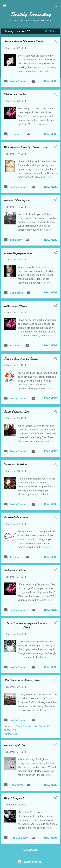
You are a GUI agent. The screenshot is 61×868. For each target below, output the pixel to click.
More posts (31, 850)
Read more (51, 81)
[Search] (56, 7)
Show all (51, 31)
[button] (55, 42)
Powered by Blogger (30, 862)
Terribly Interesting (31, 14)
